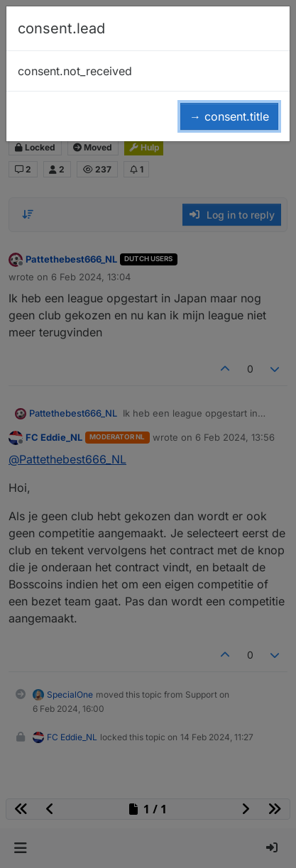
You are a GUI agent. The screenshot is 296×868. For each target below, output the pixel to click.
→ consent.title (229, 116)
